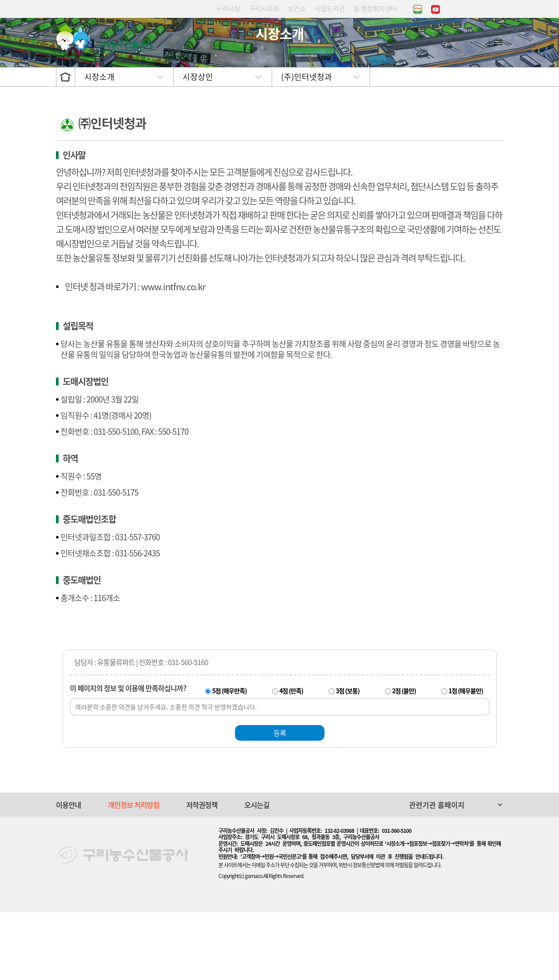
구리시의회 (264, 8)
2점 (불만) (404, 758)
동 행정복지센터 (375, 8)
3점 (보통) (348, 758)
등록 (280, 800)
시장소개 (99, 144)
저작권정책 (202, 872)
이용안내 (68, 872)
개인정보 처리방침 (134, 872)
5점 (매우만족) (229, 758)
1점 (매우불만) (466, 758)
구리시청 (228, 8)
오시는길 (257, 872)
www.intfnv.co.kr (173, 354)
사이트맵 (498, 42)
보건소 (297, 8)
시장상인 (198, 144)
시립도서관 (330, 8)
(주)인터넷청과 (307, 144)
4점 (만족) (291, 758)
